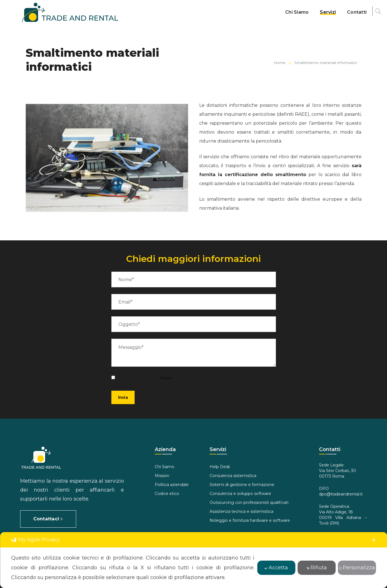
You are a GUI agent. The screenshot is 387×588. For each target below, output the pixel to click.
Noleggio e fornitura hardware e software (250, 520)
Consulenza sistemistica (233, 476)
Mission (162, 476)
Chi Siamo (165, 467)
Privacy (166, 378)
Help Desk (220, 467)
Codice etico (167, 494)
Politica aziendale (172, 485)
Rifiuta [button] (316, 568)
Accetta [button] (276, 568)
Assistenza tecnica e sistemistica (241, 511)
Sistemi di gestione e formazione (242, 485)
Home (280, 63)
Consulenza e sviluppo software (240, 494)
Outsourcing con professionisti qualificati (249, 502)
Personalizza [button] (357, 568)
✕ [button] (374, 540)
